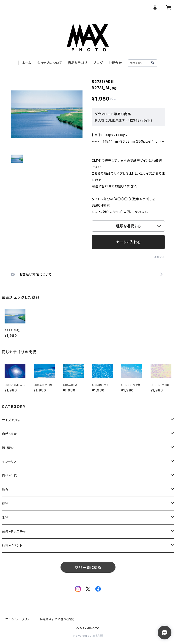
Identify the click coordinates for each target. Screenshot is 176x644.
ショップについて (50, 63)
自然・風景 (10, 434)
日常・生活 (10, 476)
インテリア (9, 462)
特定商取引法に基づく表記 (57, 619)
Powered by (88, 636)
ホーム (27, 63)
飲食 (5, 490)
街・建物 (8, 448)
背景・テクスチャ (14, 531)
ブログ (98, 63)
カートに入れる (128, 242)
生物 (5, 518)
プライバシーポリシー (19, 619)
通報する (159, 257)
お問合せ (115, 63)
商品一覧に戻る (88, 567)
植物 (5, 504)
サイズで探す (11, 420)
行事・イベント (12, 545)
